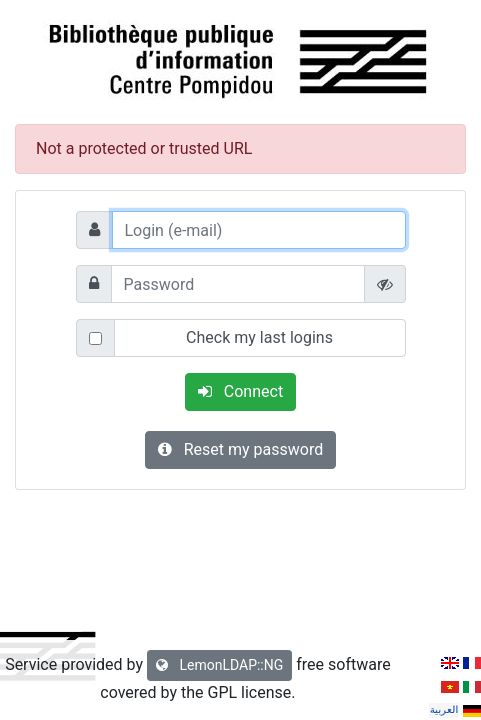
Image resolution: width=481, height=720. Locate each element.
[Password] (238, 284)
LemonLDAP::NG (219, 665)
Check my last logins (259, 337)
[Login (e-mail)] (259, 230)
